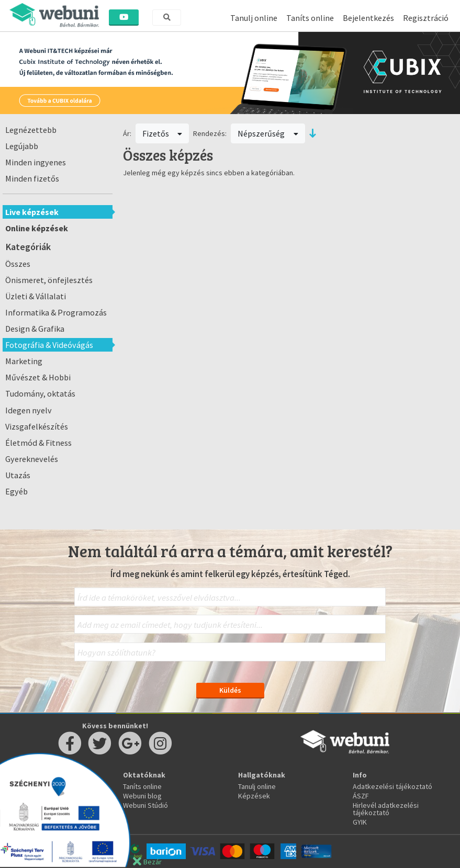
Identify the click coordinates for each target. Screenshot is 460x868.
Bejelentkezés (368, 18)
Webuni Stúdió (145, 805)
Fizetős (162, 133)
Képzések (254, 796)
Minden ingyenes (36, 162)
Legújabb (22, 146)
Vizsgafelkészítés (37, 426)
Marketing (24, 361)
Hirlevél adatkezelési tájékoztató (386, 809)
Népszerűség (268, 133)
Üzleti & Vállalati (36, 296)
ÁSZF (361, 796)
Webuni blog (142, 796)
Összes (18, 264)
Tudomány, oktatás (40, 393)
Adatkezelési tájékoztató (392, 786)
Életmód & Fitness (38, 443)
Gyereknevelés (32, 459)
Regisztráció (426, 18)
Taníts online (310, 18)
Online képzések (37, 228)
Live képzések (32, 212)
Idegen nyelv (29, 410)
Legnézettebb (31, 130)
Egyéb (16, 491)
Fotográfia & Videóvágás (49, 345)
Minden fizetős (32, 178)
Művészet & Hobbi (38, 377)
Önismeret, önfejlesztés (49, 280)
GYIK (360, 822)
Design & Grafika (35, 329)
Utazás (18, 475)
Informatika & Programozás (56, 312)
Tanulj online (254, 18)
